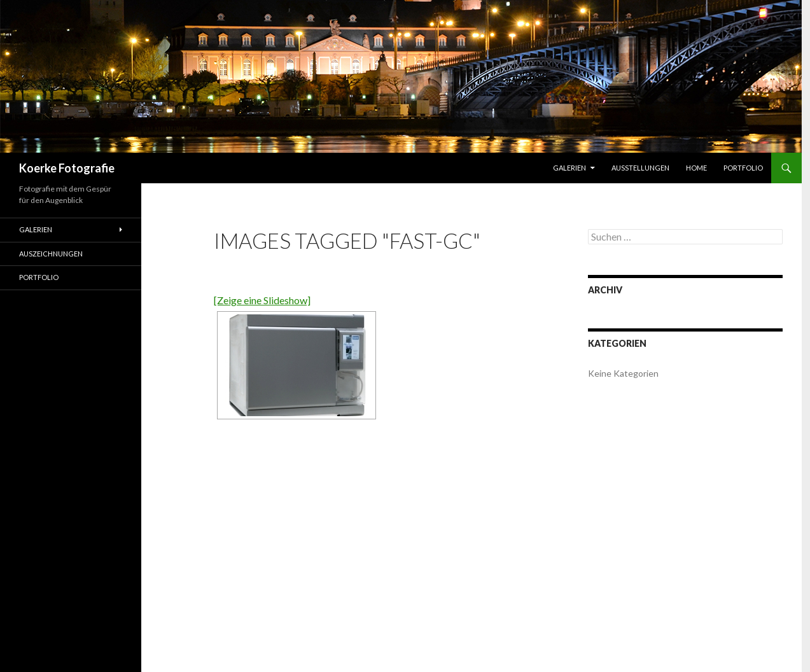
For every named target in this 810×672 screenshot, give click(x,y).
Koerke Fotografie (67, 168)
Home (696, 168)
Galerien (569, 168)
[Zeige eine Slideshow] (262, 300)
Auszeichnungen (51, 254)
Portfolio (743, 168)
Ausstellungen (640, 168)
